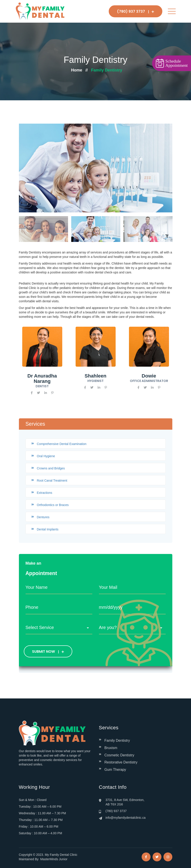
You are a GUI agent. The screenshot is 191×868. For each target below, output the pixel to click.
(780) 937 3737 (136, 11)
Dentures (43, 517)
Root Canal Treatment (52, 480)
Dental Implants (48, 529)
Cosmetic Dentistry (119, 755)
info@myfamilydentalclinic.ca (126, 818)
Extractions (45, 493)
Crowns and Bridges (51, 468)
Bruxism (111, 748)
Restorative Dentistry (121, 762)
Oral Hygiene (46, 456)
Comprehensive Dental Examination (62, 444)
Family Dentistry (117, 740)
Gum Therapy (115, 770)
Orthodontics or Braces (53, 505)
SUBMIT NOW (48, 651)
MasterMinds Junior (54, 859)
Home (76, 70)
